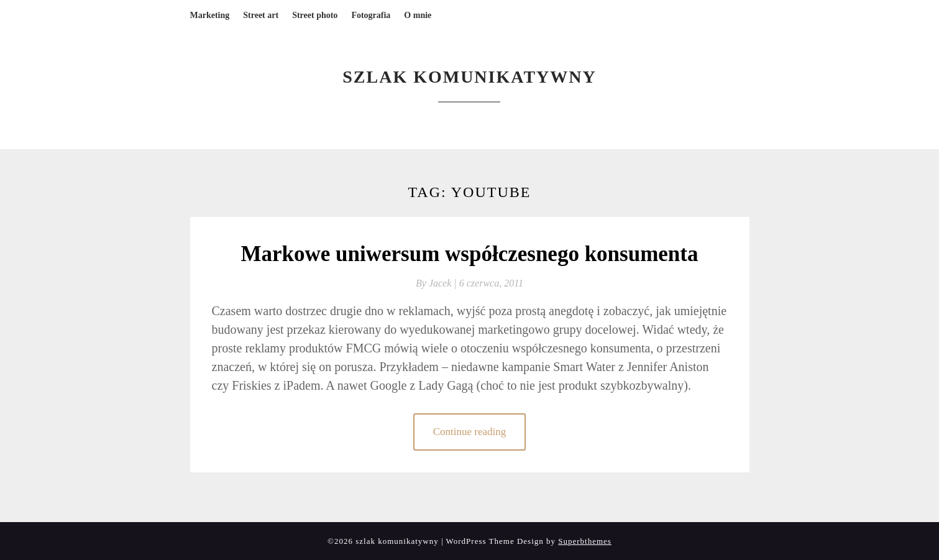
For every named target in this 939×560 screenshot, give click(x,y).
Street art (261, 15)
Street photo (315, 15)
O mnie (418, 15)
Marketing (210, 15)
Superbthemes (585, 541)
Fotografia (371, 15)
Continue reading (470, 432)
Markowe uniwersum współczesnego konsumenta (470, 254)
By (437, 283)
